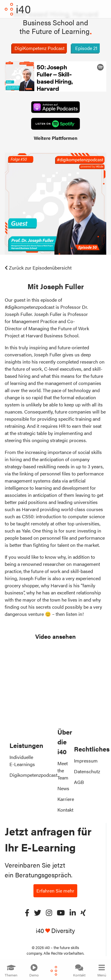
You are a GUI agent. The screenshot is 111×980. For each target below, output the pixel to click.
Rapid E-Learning (28, 822)
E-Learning (21, 831)
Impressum (86, 761)
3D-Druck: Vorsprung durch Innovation (50, 939)
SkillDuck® (20, 812)
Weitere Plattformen (55, 138)
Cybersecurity (24, 860)
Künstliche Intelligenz (32, 850)
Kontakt (79, 971)
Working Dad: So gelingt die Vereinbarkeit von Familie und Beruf (46, 910)
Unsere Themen (26, 841)
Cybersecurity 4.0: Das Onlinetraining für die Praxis (38, 926)
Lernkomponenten (29, 879)
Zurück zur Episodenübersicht (38, 268)
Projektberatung (26, 869)
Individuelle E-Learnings (22, 761)
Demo (34, 971)
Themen (11, 971)
